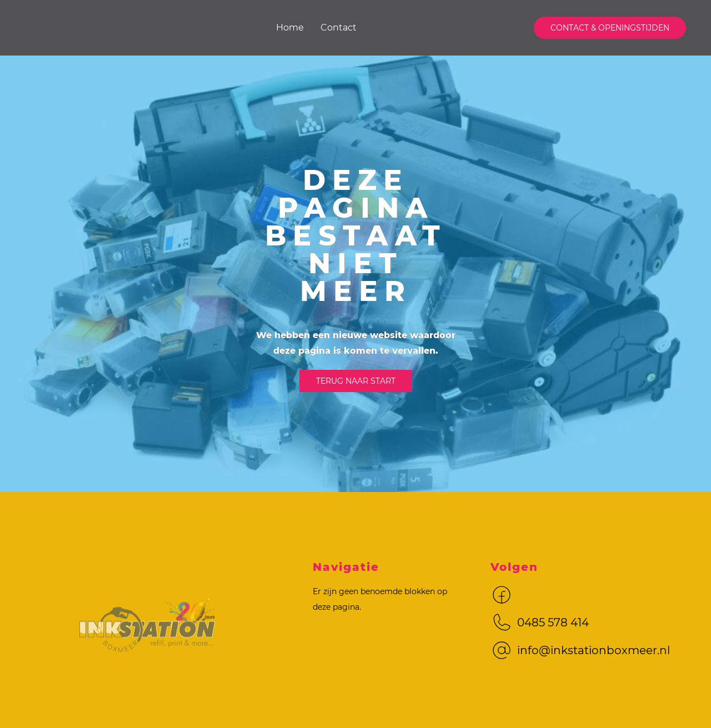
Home (290, 27)
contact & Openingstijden (610, 28)
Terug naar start (356, 381)
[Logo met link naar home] (148, 640)
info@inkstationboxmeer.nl (594, 650)
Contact (339, 27)
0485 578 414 (553, 622)
